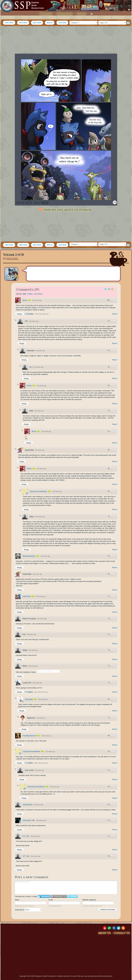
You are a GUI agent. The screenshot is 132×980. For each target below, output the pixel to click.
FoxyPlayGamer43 (29, 736)
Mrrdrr (25, 300)
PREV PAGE (23, 23)
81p (29, 300)
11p (28, 836)
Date (24, 294)
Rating (30, 294)
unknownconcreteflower (38, 491)
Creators (64, 14)
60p (35, 699)
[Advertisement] (66, 40)
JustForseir (27, 596)
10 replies (30, 314)
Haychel (12, 259)
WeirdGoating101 (29, 556)
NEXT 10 (50, 23)
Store (81, 14)
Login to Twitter (73, 896)
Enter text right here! (66, 887)
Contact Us (122, 933)
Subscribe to (28, 910)
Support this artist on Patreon (65, 209)
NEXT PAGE (37, 23)
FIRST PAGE (9, 23)
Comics (46, 14)
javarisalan (29, 699)
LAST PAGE (62, 23)
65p (33, 596)
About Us (104, 933)
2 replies (30, 692)
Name (17, 900)
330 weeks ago (35, 836)
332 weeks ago (41, 820)
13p (33, 820)
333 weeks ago (37, 300)
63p (38, 556)
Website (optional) (89, 900)
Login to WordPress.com (59, 896)
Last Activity (38, 294)
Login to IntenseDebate (44, 896)
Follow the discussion (114, 289)
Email (51, 900)
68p (49, 491)
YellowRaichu (27, 805)
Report (115, 314)
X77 (24, 836)
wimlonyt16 (27, 820)
